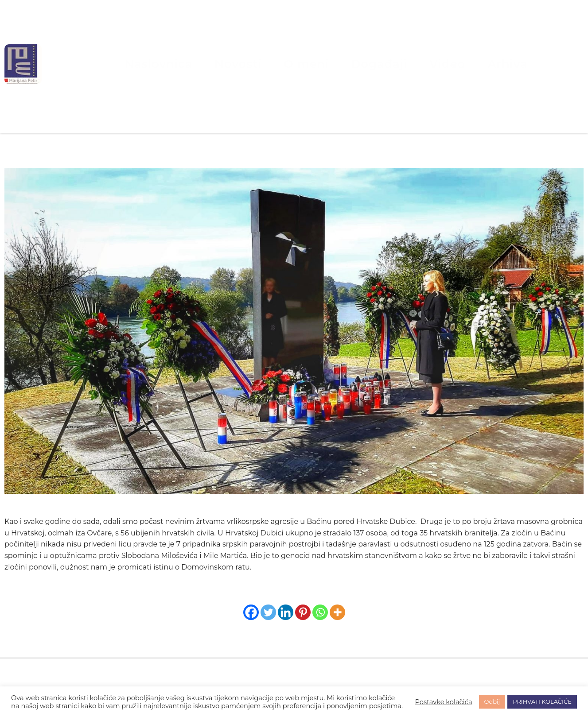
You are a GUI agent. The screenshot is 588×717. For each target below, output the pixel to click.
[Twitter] (268, 612)
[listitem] (294, 544)
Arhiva (455, 64)
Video (411, 64)
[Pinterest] (303, 612)
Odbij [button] (492, 701)
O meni (310, 64)
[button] (294, 544)
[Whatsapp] (320, 612)
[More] (337, 612)
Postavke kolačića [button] (443, 702)
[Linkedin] (286, 612)
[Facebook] (251, 612)
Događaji (362, 64)
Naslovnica (204, 64)
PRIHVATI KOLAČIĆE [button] (542, 701)
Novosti (261, 64)
